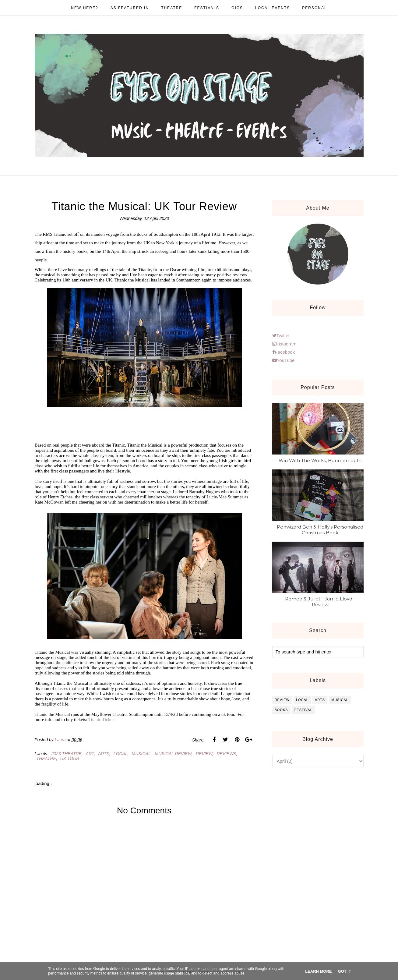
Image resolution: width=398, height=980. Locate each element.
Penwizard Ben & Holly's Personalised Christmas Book (320, 530)
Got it (345, 971)
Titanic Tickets (102, 720)
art (90, 754)
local (121, 754)
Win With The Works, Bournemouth (320, 460)
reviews (226, 754)
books (281, 710)
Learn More (318, 971)
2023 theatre (67, 754)
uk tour (70, 759)
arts (104, 754)
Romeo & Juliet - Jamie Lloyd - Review (320, 602)
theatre (46, 759)
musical (141, 754)
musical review (173, 754)
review (204, 754)
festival (303, 710)
